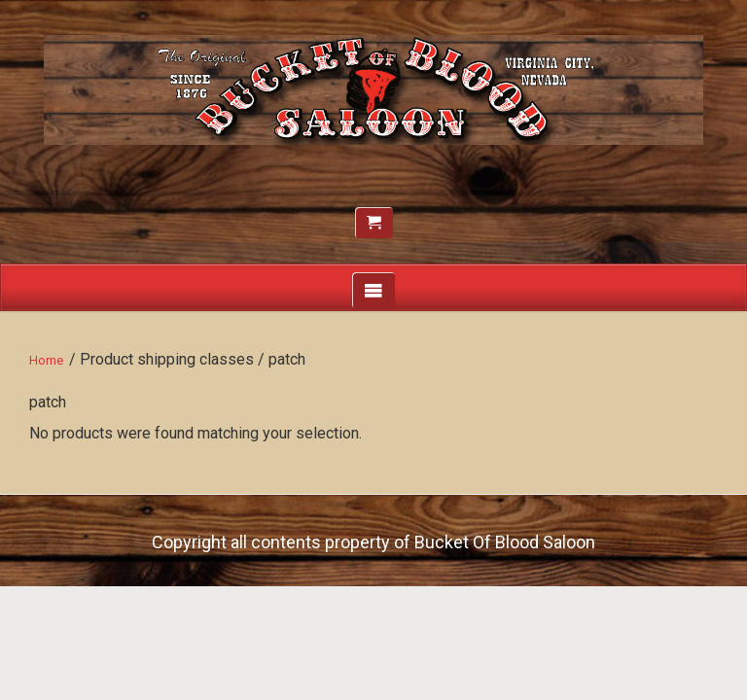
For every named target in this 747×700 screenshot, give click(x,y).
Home (46, 360)
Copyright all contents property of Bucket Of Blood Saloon (373, 542)
